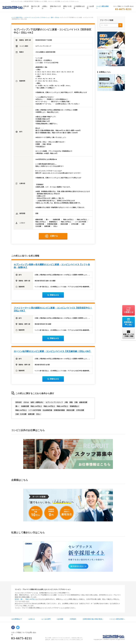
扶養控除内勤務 (59, 410)
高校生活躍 (70, 410)
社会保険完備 (47, 410)
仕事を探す (26, 7)
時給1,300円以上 (49, 406)
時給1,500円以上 (21, 410)
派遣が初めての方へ (55, 7)
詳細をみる (53, 295)
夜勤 (71, 402)
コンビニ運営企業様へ (102, 7)
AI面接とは (45, 7)
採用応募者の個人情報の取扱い (93, 619)
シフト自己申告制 (35, 410)
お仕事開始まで (17, 619)
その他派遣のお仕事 (79, 7)
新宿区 (17, 599)
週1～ (17, 406)
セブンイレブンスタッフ (54, 402)
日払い (38, 414)
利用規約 (73, 619)
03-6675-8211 (123, 9)
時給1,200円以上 (36, 406)
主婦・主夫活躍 (21, 414)
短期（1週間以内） (37, 402)
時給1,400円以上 (62, 406)
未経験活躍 (25, 406)
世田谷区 (19, 402)
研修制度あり (75, 406)
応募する (54, 236)
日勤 (76, 402)
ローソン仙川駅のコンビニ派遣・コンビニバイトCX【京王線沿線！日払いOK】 (53, 351)
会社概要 (60, 619)
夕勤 (66, 402)
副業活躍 (31, 414)
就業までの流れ (67, 7)
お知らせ (32, 619)
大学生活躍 (80, 410)
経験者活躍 (83, 402)
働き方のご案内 (35, 7)
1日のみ (26, 402)
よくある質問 (90, 7)
